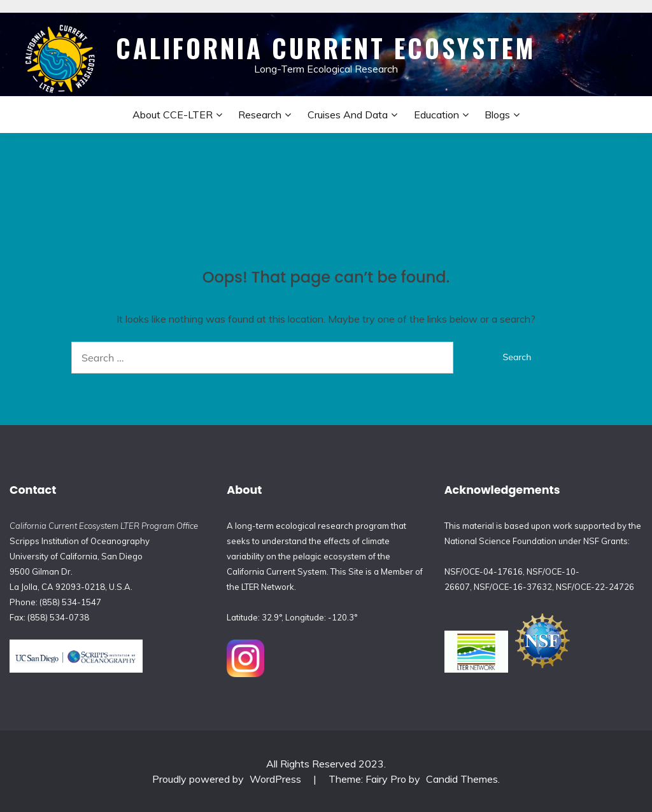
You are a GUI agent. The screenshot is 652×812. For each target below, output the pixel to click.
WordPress (275, 779)
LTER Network (268, 587)
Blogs (497, 115)
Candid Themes (462, 779)
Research (260, 115)
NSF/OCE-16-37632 (513, 587)
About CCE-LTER (173, 115)
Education (436, 115)
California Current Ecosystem (326, 48)
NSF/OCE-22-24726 (595, 587)
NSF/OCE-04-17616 (484, 571)
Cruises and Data (348, 115)
